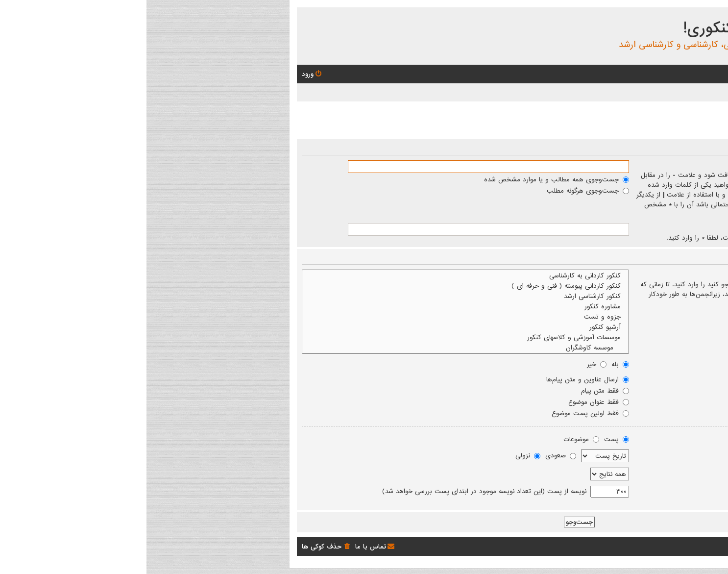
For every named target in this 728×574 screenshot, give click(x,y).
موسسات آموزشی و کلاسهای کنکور (319, 337)
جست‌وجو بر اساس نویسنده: (670, 228)
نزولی (381, 455)
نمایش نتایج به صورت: (678, 439)
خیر (450, 364)
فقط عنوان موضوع (452, 402)
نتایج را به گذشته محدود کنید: (668, 473)
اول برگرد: (697, 491)
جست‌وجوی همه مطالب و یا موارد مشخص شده (410, 179)
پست (470, 439)
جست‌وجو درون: (688, 379)
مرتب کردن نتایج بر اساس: (672, 454)
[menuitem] (655, 74)
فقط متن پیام (459, 391)
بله (474, 364)
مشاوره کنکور (319, 307)
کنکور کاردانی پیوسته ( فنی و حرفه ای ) (319, 286)
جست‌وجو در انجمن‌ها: (679, 275)
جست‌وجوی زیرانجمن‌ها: (677, 364)
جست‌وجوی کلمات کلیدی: (675, 165)
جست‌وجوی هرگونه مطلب (441, 191)
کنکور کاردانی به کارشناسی (319, 276)
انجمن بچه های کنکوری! (619, 28)
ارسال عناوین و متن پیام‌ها (441, 379)
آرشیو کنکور (319, 327)
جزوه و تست (319, 317)
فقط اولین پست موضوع (444, 413)
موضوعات (435, 439)
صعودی (414, 455)
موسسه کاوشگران (319, 348)
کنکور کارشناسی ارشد (319, 296)
